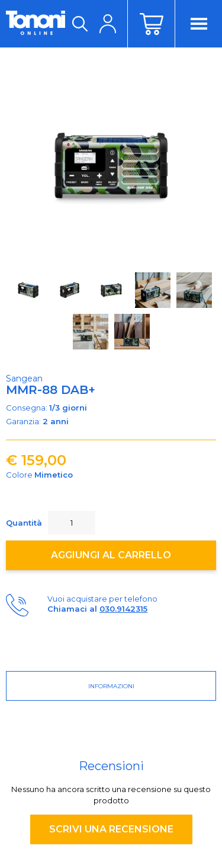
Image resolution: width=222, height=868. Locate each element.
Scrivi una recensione (111, 829)
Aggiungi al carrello (111, 555)
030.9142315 (123, 609)
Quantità (24, 523)
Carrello (151, 24)
